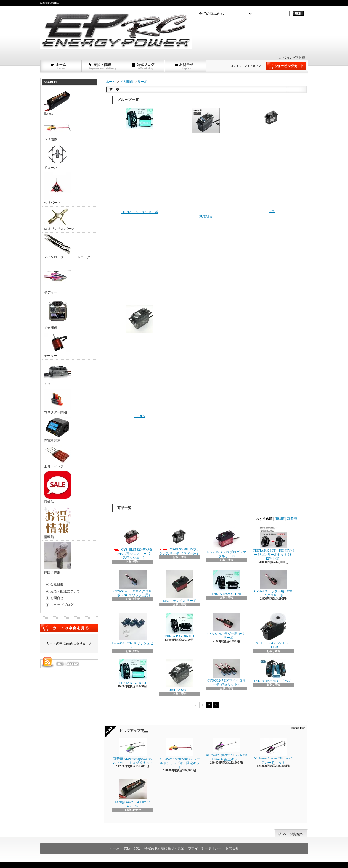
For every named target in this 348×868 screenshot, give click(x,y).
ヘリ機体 (58, 130)
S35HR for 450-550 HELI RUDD (273, 631)
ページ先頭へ (291, 833)
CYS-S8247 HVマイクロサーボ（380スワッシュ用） (132, 584)
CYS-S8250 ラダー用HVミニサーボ (226, 626)
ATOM (73, 664)
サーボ (142, 82)
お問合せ (185, 66)
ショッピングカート (286, 66)
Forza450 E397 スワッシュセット (133, 631)
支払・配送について (103, 66)
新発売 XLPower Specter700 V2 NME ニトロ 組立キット (132, 751)
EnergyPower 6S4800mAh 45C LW (133, 793)
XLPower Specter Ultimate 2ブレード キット (273, 751)
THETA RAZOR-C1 (133, 672)
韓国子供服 (58, 558)
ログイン (236, 66)
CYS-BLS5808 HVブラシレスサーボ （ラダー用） (180, 541)
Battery (58, 103)
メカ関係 (58, 314)
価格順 (280, 519)
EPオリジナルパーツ (59, 219)
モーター (58, 345)
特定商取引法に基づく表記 (164, 848)
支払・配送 (132, 848)
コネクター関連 (58, 402)
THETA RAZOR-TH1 (180, 626)
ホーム (61, 66)
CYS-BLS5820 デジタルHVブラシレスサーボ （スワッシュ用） (132, 543)
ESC (58, 373)
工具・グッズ (58, 457)
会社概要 (57, 584)
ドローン (58, 157)
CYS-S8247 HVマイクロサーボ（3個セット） (226, 673)
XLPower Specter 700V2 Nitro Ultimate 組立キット (227, 750)
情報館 (57, 523)
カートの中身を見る (69, 628)
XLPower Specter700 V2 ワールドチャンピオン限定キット (179, 754)
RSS (60, 664)
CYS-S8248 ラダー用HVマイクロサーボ (273, 584)
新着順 (292, 519)
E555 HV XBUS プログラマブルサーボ (226, 542)
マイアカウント (254, 66)
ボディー (58, 278)
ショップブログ (144, 66)
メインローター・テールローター (69, 246)
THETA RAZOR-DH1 (226, 583)
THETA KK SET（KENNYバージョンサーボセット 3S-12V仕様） (273, 544)
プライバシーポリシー (205, 848)
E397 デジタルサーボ (180, 586)
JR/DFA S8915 (180, 676)
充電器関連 (58, 430)
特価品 (58, 487)
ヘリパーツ (58, 188)
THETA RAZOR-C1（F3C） (273, 671)
